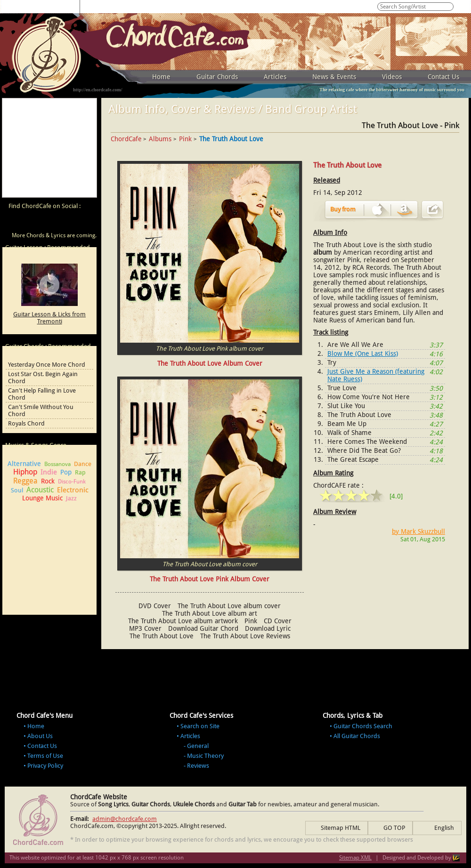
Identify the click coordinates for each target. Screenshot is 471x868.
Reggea (25, 481)
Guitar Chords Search (363, 726)
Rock (48, 481)
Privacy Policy (45, 766)
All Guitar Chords (357, 736)
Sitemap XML (355, 858)
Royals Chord (26, 423)
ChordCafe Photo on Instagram (86, 222)
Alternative (24, 464)
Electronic (73, 490)
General (198, 746)
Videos (392, 77)
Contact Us (443, 77)
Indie (49, 472)
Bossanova (57, 464)
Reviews (198, 766)
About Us (40, 736)
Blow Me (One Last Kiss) (363, 354)
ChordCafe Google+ (68, 222)
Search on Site (200, 726)
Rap (80, 472)
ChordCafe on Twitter (50, 222)
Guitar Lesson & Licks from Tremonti (49, 318)
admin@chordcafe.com (125, 819)
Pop (66, 472)
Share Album (432, 209)
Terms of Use (45, 756)
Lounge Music (42, 498)
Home (161, 77)
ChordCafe (126, 139)
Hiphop (25, 472)
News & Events (334, 77)
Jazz (71, 498)
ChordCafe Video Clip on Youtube (14, 222)
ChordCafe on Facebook (32, 222)
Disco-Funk (72, 482)
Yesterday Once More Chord (47, 365)
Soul (17, 490)
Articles (275, 77)
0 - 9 (92, 6)
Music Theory (205, 756)
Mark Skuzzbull (423, 531)
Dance (83, 464)
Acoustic (40, 490)
